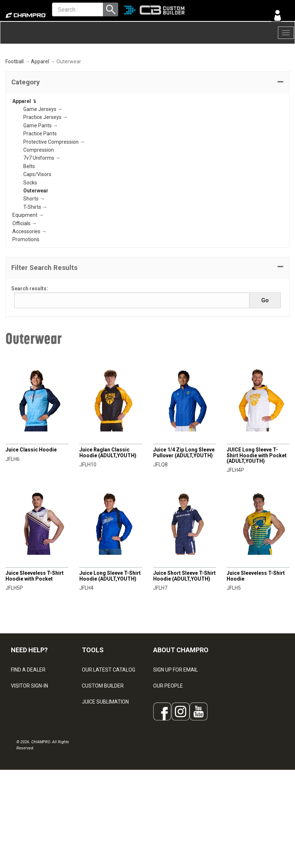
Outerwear (36, 236)
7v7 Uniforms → (42, 204)
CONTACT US (26, 747)
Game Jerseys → (43, 155)
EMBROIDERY (97, 811)
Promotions (26, 285)
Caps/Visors (37, 220)
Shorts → (34, 244)
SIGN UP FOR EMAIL (176, 715)
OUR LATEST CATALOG (109, 715)
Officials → (25, 269)
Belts (29, 212)
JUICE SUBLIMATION (105, 747)
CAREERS (164, 779)
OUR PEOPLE (168, 731)
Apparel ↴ (24, 147)
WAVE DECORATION (105, 763)
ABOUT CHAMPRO (181, 696)
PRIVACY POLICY (30, 779)
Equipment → (28, 261)
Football (15, 107)
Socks (30, 228)
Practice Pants (40, 179)
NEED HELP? (29, 696)
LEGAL (18, 763)
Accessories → (29, 277)
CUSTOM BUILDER (103, 731)
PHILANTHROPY (172, 763)
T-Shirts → (35, 252)
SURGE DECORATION (106, 779)
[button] (147, 128)
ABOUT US (166, 747)
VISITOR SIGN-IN (29, 731)
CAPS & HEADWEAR (105, 795)
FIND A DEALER (28, 715)
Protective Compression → (54, 187)
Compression (39, 195)
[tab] (147, 128)
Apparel (40, 107)
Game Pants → (41, 171)
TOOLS (93, 696)
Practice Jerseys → (45, 163)
